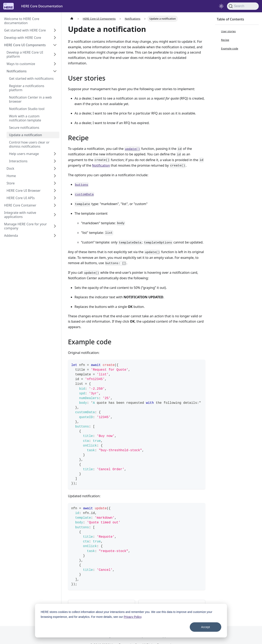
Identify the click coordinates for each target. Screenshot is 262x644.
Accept (206, 627)
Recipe (225, 40)
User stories (228, 31)
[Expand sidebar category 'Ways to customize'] (55, 64)
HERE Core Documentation (42, 6)
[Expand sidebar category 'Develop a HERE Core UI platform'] (55, 54)
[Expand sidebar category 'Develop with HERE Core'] (55, 38)
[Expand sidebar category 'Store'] (55, 183)
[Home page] (72, 19)
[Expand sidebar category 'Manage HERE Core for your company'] (55, 226)
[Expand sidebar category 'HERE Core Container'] (55, 205)
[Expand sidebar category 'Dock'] (55, 168)
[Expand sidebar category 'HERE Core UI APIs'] (55, 198)
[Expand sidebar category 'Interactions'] (55, 161)
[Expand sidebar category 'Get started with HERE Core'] (55, 30)
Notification (101, 165)
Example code (230, 48)
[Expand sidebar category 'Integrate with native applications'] (55, 215)
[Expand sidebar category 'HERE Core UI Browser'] (55, 191)
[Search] (243, 6)
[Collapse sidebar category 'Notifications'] (55, 71)
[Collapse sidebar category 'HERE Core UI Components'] (55, 45)
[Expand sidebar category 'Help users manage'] (55, 154)
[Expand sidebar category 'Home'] (55, 176)
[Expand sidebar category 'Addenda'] (55, 236)
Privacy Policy (132, 617)
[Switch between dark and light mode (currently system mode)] (221, 6)
